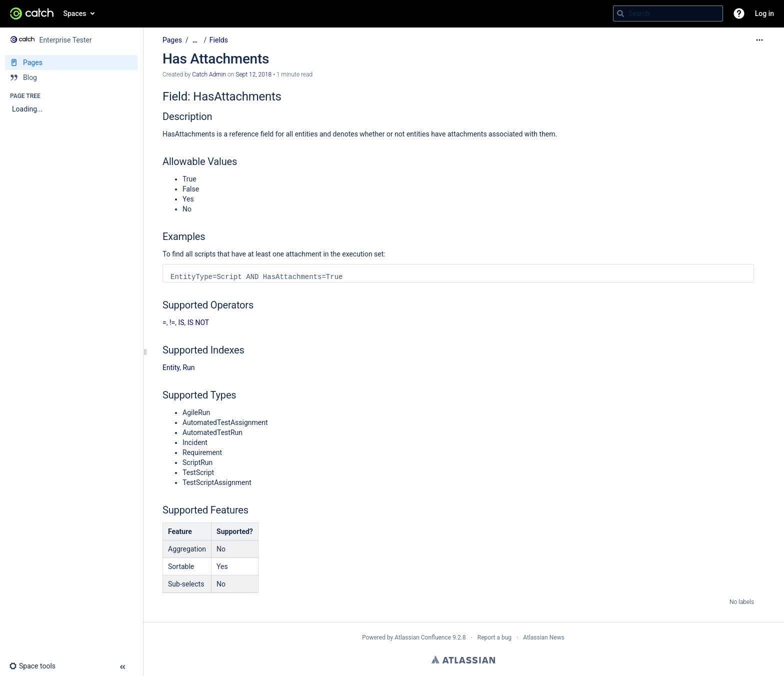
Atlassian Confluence (423, 637)
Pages (172, 40)
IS (181, 322)
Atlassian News (544, 637)
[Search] (620, 13)
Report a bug (494, 637)
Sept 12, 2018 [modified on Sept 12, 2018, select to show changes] (253, 74)
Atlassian (463, 659)
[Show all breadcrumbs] (195, 40)
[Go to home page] (32, 13)
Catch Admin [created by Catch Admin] (209, 74)
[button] (739, 13)
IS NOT (198, 322)
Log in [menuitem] (764, 13)
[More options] (759, 40)
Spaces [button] (75, 13)
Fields (219, 40)
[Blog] (71, 77)
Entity (171, 367)
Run (188, 367)
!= (172, 322)
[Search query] (668, 13)
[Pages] (71, 62)
